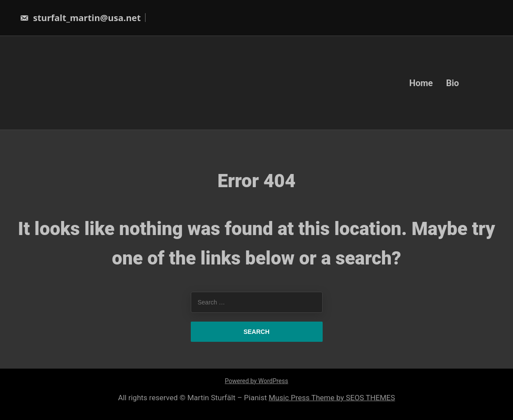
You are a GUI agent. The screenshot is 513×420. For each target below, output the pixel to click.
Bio (453, 83)
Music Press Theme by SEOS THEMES (332, 398)
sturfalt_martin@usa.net (80, 18)
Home (421, 83)
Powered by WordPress (257, 381)
